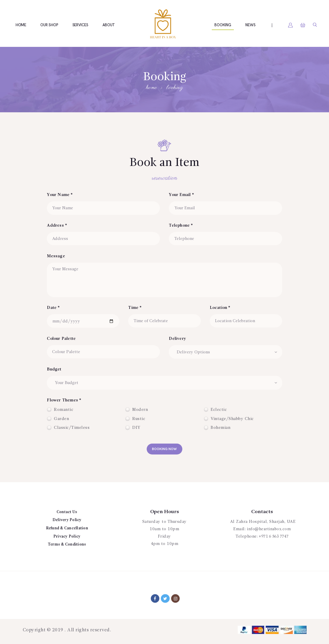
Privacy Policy (67, 538)
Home (151, 88)
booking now (164, 450)
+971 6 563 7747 (274, 539)
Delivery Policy (67, 522)
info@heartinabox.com (269, 531)
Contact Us (67, 514)
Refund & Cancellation (67, 530)
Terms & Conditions (67, 547)
